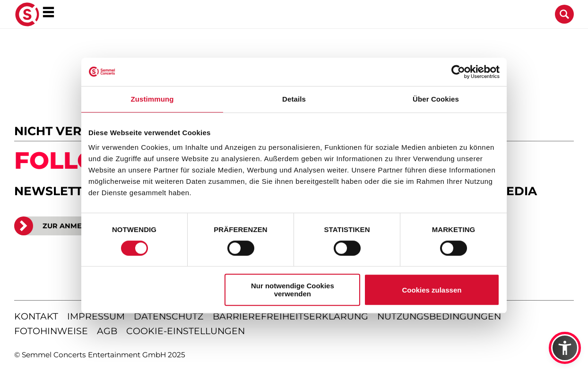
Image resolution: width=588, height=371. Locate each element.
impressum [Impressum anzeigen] (96, 316)
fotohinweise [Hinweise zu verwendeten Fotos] (51, 331)
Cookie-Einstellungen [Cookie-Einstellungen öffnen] (186, 331)
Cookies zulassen (432, 290)
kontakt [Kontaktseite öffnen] (36, 316)
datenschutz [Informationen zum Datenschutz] (169, 316)
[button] (565, 348)
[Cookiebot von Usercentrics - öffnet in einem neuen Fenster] (458, 72)
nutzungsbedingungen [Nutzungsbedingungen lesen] (439, 316)
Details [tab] (294, 99)
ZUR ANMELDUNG (61, 226)
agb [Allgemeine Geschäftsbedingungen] (107, 331)
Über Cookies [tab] (436, 99)
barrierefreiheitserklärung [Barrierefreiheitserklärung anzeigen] (290, 316)
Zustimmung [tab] (152, 99)
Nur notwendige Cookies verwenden (293, 290)
